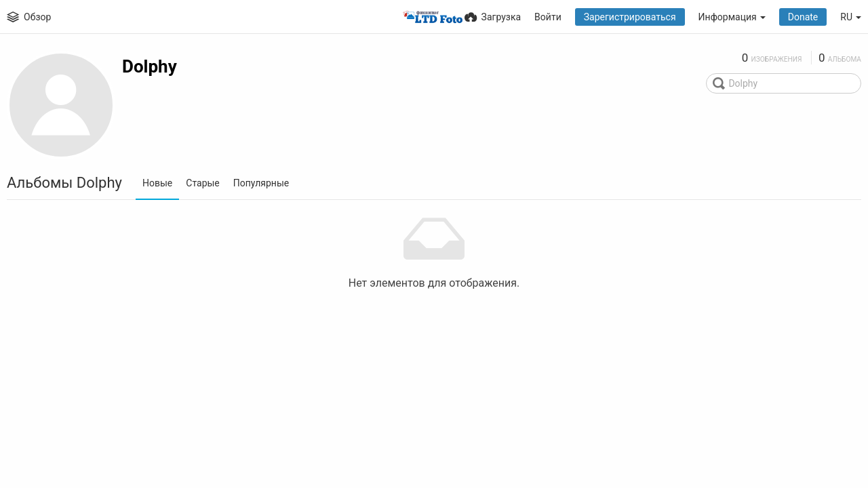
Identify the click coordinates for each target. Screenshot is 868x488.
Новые (157, 183)
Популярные (261, 183)
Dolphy (150, 66)
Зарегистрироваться (630, 17)
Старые (203, 183)
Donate (803, 17)
